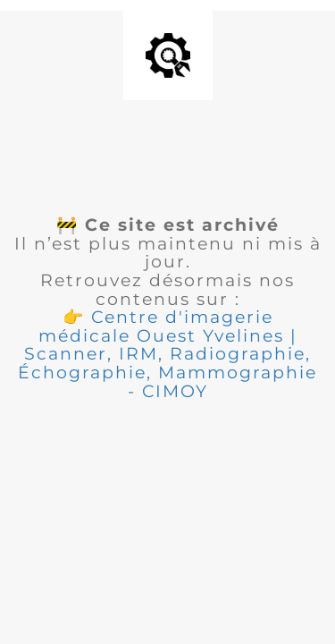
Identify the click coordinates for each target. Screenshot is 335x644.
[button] (167, 354)
